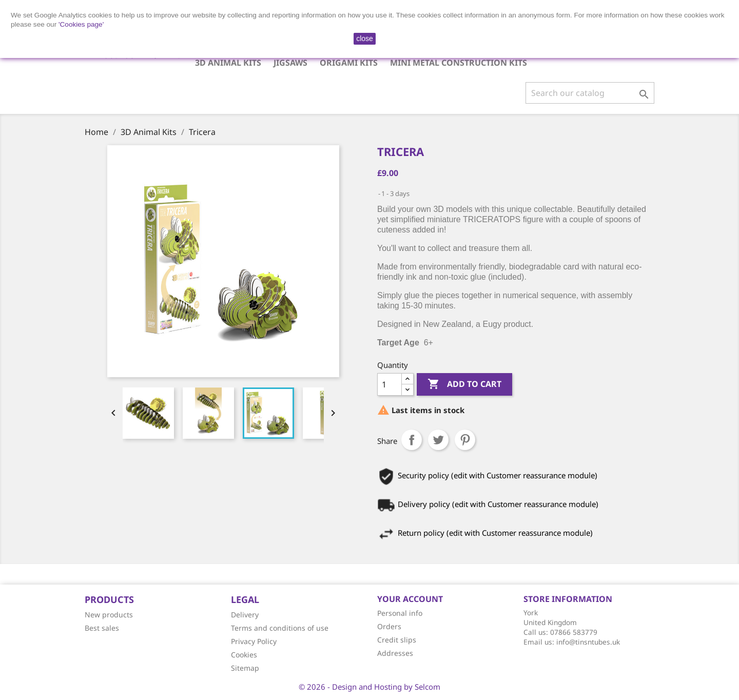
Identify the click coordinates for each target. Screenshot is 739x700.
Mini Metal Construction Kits (459, 63)
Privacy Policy (254, 641)
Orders (389, 626)
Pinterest (465, 440)
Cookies (244, 655)
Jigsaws (290, 63)
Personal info (400, 613)
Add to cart (464, 384)
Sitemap (245, 668)
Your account (410, 599)
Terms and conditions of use (280, 628)
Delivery (245, 615)
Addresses (395, 653)
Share (412, 440)
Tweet (438, 440)
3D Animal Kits (228, 63)
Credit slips (397, 640)
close (365, 38)
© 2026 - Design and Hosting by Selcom (369, 687)
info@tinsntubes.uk (588, 642)
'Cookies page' (81, 24)
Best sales (102, 628)
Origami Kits (349, 63)
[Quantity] (390, 384)
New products (109, 615)
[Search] (590, 93)
